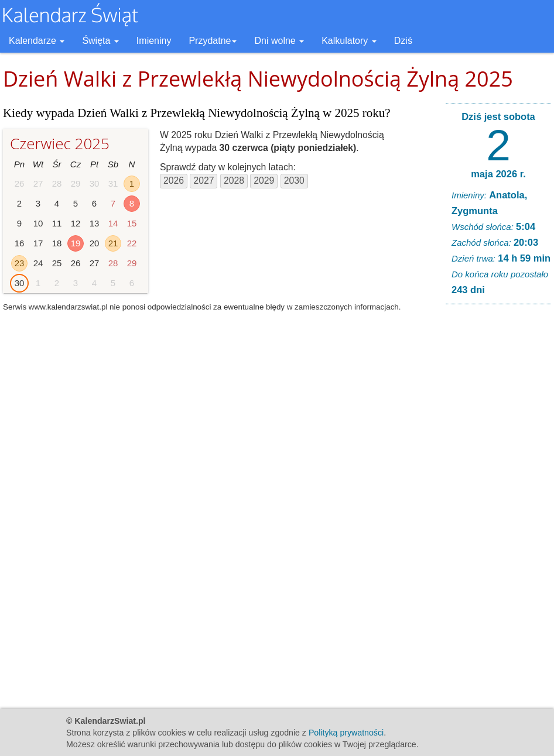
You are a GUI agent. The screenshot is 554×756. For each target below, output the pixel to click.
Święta (100, 41)
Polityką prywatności (346, 733)
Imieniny (154, 41)
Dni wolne (279, 41)
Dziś (403, 41)
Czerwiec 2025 (60, 143)
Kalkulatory (349, 41)
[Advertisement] (498, 492)
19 (76, 243)
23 (20, 263)
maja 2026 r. (498, 174)
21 (113, 243)
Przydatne (213, 41)
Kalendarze (37, 41)
